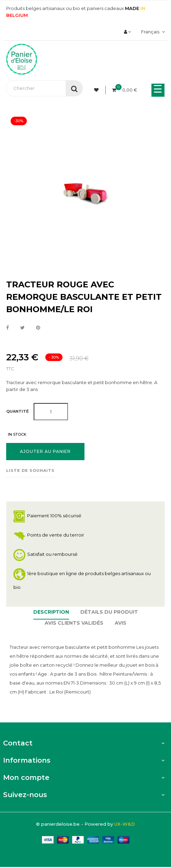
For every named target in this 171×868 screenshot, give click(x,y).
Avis (121, 623)
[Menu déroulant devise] (152, 32)
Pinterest (38, 328)
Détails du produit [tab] (109, 612)
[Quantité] (51, 412)
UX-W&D (125, 824)
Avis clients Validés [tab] (74, 623)
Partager (8, 328)
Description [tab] (51, 612)
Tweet (22, 328)
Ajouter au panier (45, 451)
